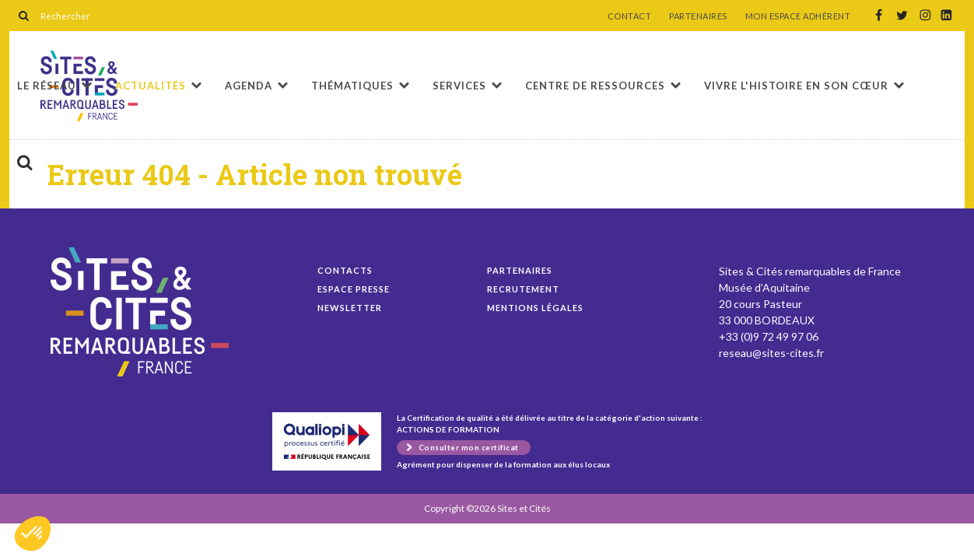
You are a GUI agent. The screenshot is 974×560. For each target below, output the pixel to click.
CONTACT (630, 16)
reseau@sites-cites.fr (771, 353)
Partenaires (520, 270)
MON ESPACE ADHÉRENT (798, 16)
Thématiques (352, 86)
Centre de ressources (595, 86)
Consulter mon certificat (469, 447)
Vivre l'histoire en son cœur (796, 86)
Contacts (345, 270)
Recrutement (523, 289)
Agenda (249, 86)
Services (459, 86)
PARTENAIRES (698, 16)
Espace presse (354, 289)
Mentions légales (535, 308)
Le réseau (47, 86)
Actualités (151, 86)
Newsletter (350, 308)
